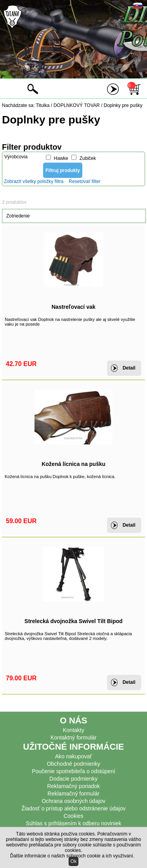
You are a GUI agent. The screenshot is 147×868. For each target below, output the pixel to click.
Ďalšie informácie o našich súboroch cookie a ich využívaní (72, 856)
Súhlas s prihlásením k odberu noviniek (74, 823)
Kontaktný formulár (74, 738)
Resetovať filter (84, 181)
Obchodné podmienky (73, 764)
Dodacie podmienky (73, 779)
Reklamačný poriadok (73, 786)
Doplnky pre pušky (123, 105)
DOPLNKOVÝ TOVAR (76, 105)
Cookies (73, 816)
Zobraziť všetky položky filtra (34, 181)
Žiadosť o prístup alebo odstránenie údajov (74, 808)
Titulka (43, 105)
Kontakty (73, 730)
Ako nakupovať (74, 756)
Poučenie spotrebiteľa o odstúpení (73, 771)
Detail (129, 368)
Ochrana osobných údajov (73, 801)
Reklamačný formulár (73, 794)
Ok (73, 861)
